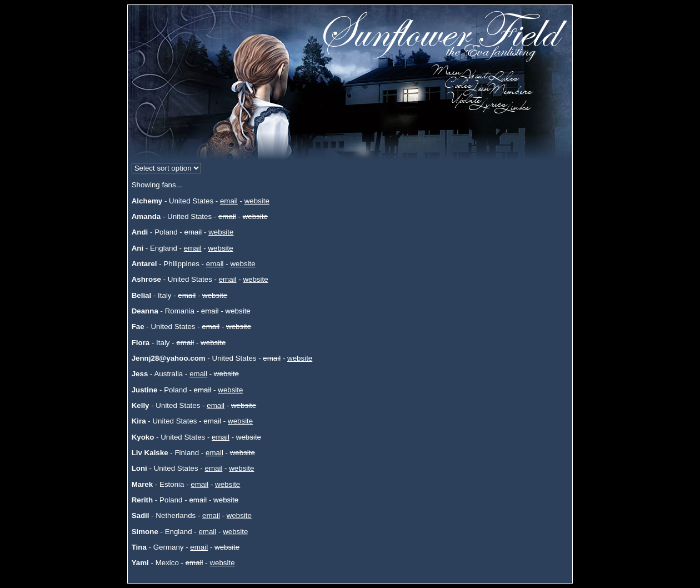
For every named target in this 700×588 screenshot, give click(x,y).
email (229, 201)
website (257, 201)
